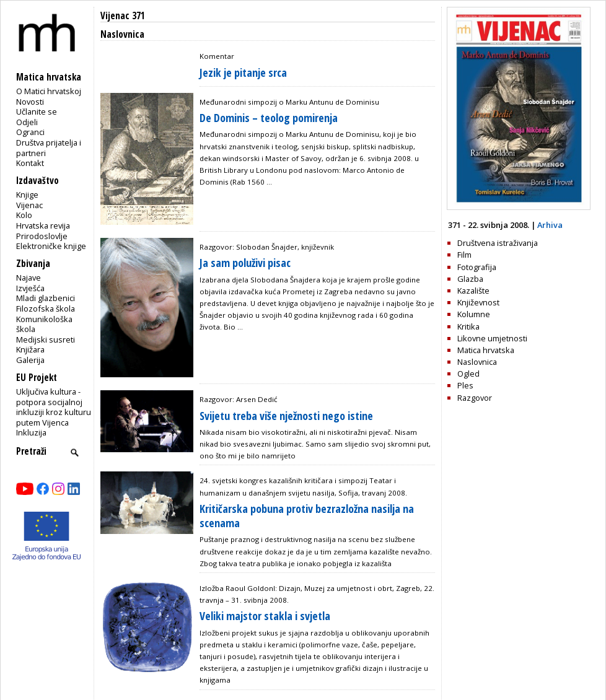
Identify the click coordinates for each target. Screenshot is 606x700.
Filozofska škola (46, 308)
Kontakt (30, 163)
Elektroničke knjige (51, 246)
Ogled (468, 374)
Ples (465, 385)
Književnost (478, 302)
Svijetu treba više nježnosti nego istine (286, 416)
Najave (29, 278)
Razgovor (475, 398)
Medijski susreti (46, 339)
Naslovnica (477, 362)
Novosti (30, 102)
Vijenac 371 (123, 16)
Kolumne (474, 314)
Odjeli (27, 122)
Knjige (27, 195)
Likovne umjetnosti (492, 338)
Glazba (470, 279)
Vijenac (29, 205)
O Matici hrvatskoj (49, 91)
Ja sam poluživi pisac (245, 263)
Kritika (468, 326)
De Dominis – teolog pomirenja (269, 118)
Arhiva (550, 225)
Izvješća (30, 288)
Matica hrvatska (486, 350)
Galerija (30, 360)
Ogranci (30, 132)
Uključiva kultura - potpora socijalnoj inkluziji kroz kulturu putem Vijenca (54, 407)
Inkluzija (31, 432)
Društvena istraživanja (498, 243)
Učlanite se (37, 112)
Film (464, 255)
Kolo (24, 215)
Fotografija (477, 267)
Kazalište (473, 291)
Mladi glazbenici (46, 298)
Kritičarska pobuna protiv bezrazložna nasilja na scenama (307, 516)
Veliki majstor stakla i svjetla (265, 616)
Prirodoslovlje (42, 236)
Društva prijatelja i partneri (49, 148)
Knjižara (30, 349)
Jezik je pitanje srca (243, 72)
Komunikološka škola (44, 324)
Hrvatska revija (43, 225)
